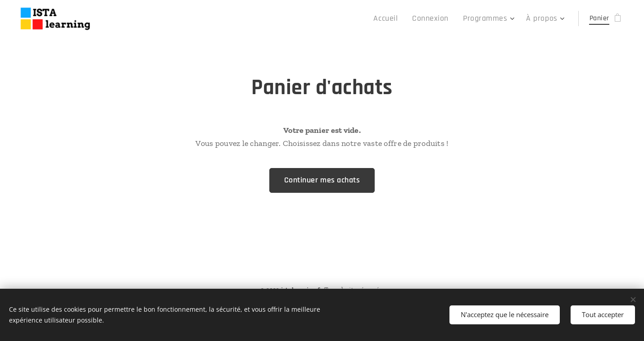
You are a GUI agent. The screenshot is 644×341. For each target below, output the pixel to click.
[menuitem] (402, 18)
